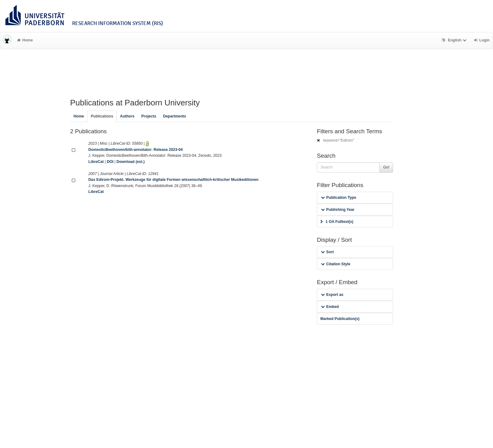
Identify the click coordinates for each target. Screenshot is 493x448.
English (455, 40)
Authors (127, 116)
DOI (110, 162)
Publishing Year (338, 210)
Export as (332, 295)
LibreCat (96, 162)
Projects (149, 116)
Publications (102, 116)
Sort (327, 252)
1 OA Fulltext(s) (337, 222)
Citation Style (336, 264)
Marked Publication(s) (340, 319)
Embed (330, 307)
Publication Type (339, 198)
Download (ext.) (131, 162)
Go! (386, 167)
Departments (175, 116)
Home (25, 40)
